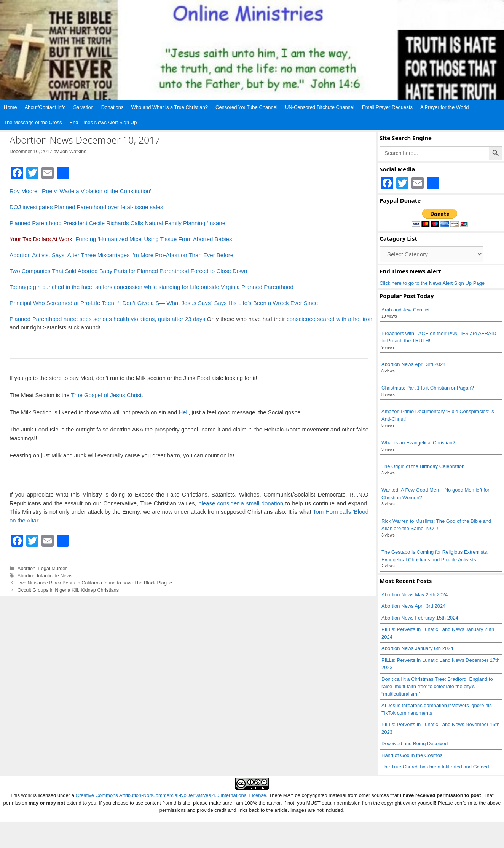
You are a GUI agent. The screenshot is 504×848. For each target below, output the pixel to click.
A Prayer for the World (445, 107)
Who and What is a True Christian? (169, 107)
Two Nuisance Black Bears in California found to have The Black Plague (95, 583)
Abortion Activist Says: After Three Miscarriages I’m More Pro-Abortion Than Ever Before (121, 255)
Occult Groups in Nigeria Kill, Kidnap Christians (68, 590)
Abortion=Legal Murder (42, 568)
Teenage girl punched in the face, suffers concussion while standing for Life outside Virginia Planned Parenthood (152, 287)
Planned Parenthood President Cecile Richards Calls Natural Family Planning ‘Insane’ (118, 223)
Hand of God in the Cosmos (412, 755)
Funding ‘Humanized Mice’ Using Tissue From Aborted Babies (154, 239)
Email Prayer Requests (387, 107)
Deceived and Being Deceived (415, 743)
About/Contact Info (45, 107)
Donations (112, 107)
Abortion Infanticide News (45, 576)
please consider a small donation (241, 503)
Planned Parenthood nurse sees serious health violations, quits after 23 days (107, 319)
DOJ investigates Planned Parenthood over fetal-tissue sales (86, 207)
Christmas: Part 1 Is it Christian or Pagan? (428, 388)
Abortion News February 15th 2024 (420, 618)
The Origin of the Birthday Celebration (423, 466)
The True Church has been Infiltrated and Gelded (435, 767)
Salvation (83, 107)
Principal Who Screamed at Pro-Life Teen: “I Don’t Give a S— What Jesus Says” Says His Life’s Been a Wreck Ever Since (164, 303)
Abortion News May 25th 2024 (415, 595)
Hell (183, 412)
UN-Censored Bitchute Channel (320, 107)
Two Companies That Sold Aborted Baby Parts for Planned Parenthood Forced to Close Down (128, 271)
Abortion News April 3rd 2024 (413, 364)
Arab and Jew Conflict (405, 310)
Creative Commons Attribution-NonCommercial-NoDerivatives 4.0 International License (171, 795)
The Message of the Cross (33, 122)
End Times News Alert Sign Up (103, 122)
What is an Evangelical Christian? (418, 443)
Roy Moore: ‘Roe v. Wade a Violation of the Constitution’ (80, 191)
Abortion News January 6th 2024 (417, 648)
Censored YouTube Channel (246, 107)
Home (10, 107)
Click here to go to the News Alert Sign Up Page (432, 283)
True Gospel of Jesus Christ (106, 395)
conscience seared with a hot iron (329, 319)
